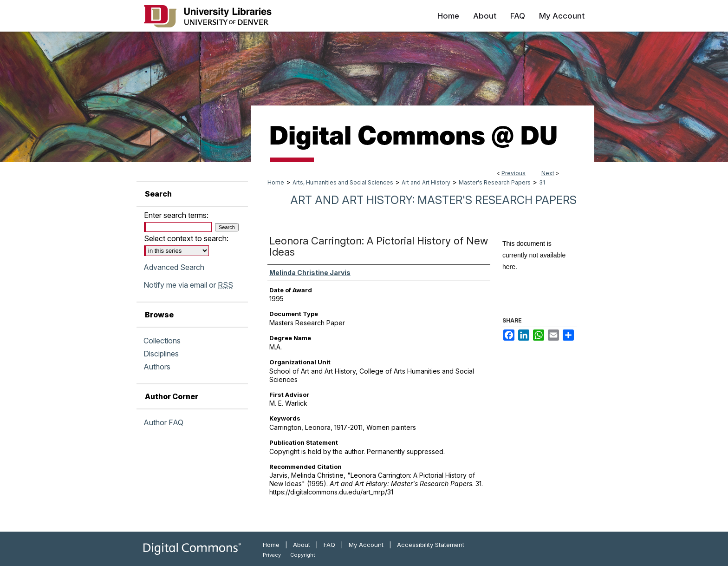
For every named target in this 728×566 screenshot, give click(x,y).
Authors (157, 367)
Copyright (303, 555)
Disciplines (161, 354)
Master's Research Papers (495, 182)
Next (548, 173)
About (302, 545)
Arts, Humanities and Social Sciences (343, 182)
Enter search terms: (176, 215)
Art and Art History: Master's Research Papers (433, 200)
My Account (366, 545)
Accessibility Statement (431, 545)
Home (276, 182)
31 (542, 182)
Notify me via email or (188, 285)
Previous (513, 173)
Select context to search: (186, 238)
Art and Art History (426, 182)
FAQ (329, 545)
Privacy (272, 555)
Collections (162, 341)
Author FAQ (163, 422)
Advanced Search (174, 267)
